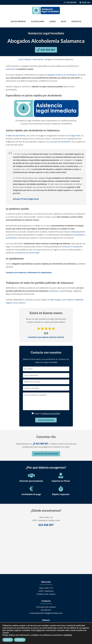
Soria (15, 303)
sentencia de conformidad (28, 253)
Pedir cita (85, 2)
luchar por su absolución (72, 247)
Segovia (9, 303)
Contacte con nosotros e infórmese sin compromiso (29, 272)
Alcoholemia (38, 21)
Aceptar (8, 640)
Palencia (70, 300)
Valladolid (79, 300)
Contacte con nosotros (46, 454)
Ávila (52, 300)
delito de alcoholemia (17, 136)
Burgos (58, 300)
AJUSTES (68, 635)
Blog (64, 21)
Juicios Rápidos (18, 21)
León (64, 300)
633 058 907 (70, 2)
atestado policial (78, 232)
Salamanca (10, 69)
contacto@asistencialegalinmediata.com (46, 613)
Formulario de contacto (46, 607)
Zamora (22, 303)
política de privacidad (51, 413)
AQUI (39, 630)
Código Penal (75, 136)
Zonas (53, 21)
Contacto (76, 21)
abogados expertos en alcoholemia (62, 75)
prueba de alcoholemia (62, 142)
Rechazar (20, 640)
